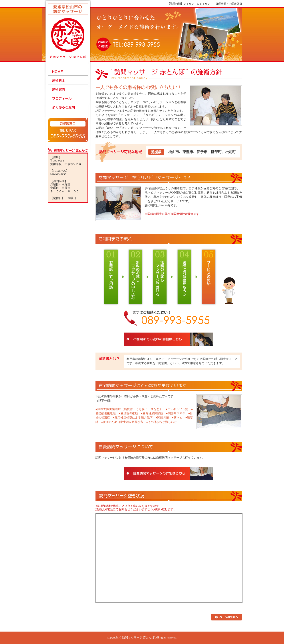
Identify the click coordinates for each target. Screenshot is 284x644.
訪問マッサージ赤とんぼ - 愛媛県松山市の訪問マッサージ (68, 32)
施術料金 (68, 80)
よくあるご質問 (68, 107)
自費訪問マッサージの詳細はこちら (169, 473)
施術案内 (68, 89)
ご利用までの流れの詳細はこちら (169, 339)
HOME (68, 71)
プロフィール (68, 98)
